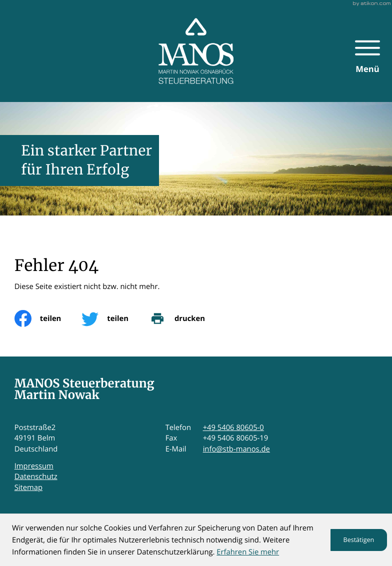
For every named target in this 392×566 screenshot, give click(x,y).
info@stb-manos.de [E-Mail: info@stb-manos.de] (236, 449)
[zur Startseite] (196, 51)
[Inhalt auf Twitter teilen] (115, 318)
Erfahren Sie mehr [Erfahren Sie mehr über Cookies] (248, 552)
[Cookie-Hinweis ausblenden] (359, 540)
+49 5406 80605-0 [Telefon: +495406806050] (233, 427)
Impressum (34, 466)
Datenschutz (36, 476)
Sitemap (28, 487)
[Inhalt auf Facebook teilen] (48, 318)
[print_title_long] (187, 318)
